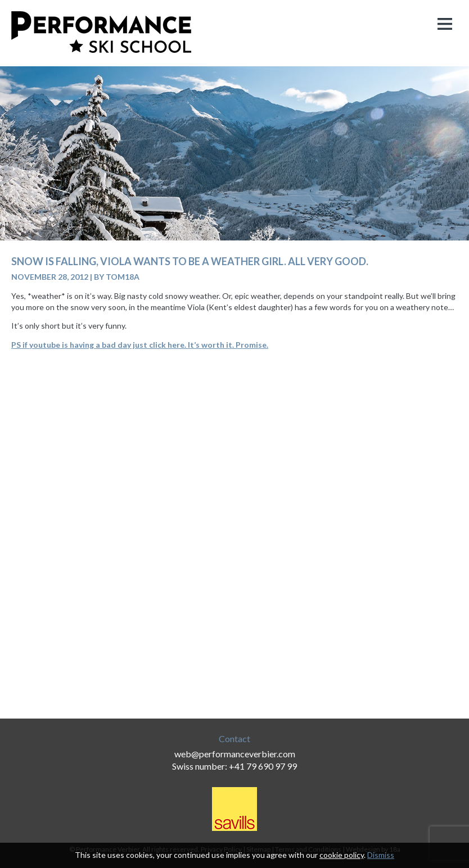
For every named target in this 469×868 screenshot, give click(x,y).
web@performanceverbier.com (235, 754)
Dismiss (381, 855)
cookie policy (342, 855)
